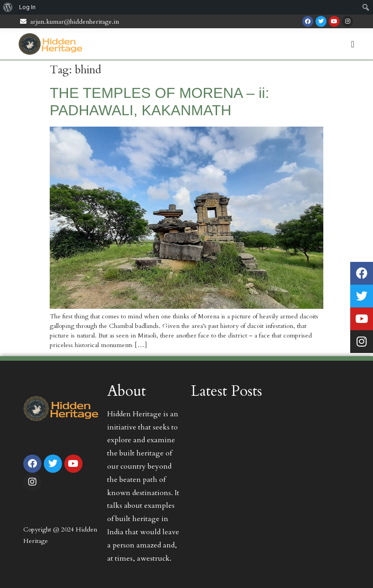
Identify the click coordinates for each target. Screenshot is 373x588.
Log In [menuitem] (27, 7)
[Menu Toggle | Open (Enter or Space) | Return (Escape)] (353, 44)
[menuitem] (8, 7)
